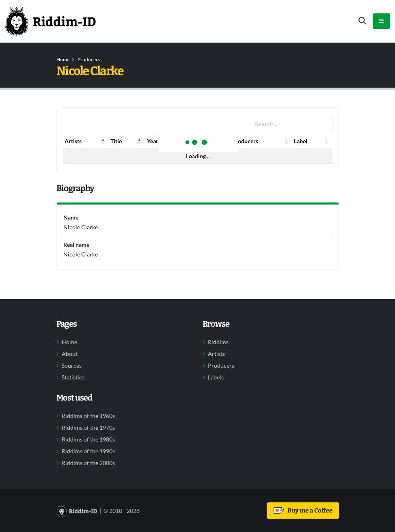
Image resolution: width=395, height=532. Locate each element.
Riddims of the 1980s (88, 439)
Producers (89, 59)
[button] (103, 141)
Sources (72, 366)
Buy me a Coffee (303, 510)
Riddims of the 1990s (88, 451)
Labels (216, 377)
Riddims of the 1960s (88, 416)
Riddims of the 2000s (88, 463)
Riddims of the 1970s (88, 428)
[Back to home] (50, 21)
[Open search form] (362, 21)
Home (63, 59)
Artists (216, 354)
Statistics (73, 377)
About (70, 354)
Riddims (218, 342)
